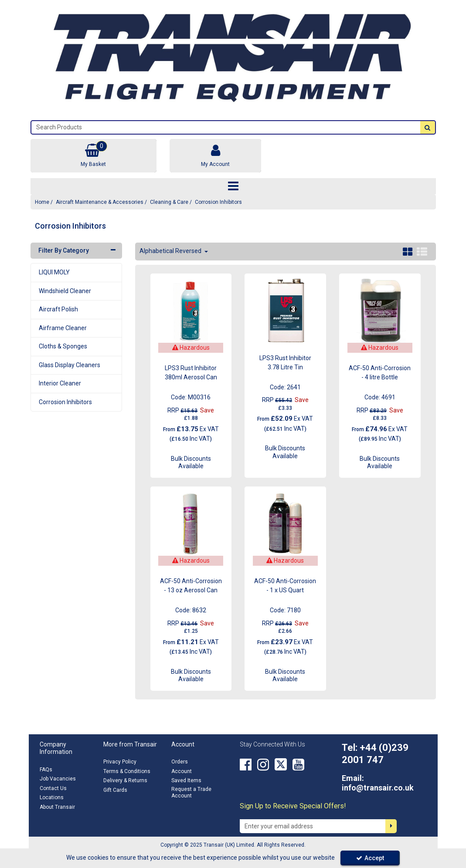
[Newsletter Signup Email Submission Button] (391, 826)
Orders (180, 762)
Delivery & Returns (125, 780)
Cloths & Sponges (63, 346)
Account (182, 771)
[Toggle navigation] (233, 186)
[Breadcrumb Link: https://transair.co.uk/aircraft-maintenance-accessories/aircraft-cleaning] (169, 202)
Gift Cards (115, 790)
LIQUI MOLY (54, 272)
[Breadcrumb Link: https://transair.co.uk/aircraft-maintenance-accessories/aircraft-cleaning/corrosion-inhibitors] (218, 202)
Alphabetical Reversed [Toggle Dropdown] (171, 251)
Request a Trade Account (191, 792)
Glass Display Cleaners (70, 365)
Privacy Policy (120, 762)
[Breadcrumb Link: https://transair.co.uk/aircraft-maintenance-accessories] (100, 202)
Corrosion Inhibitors (65, 402)
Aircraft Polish (58, 309)
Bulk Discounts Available (191, 463)
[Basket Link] (94, 156)
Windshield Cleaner (65, 291)
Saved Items (186, 780)
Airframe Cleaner (63, 328)
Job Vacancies (58, 779)
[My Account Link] (215, 156)
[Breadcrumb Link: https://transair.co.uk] (42, 202)
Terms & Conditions (127, 771)
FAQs (46, 770)
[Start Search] (428, 127)
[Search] (226, 127)
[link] (246, 764)
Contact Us (53, 788)
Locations (52, 797)
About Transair (57, 807)
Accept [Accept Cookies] (370, 858)
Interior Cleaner (60, 383)
